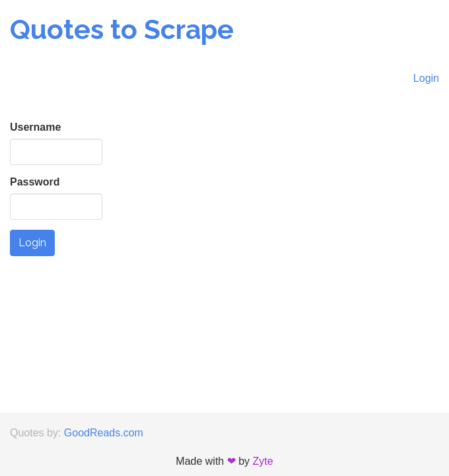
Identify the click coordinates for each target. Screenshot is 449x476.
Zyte (263, 461)
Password (35, 182)
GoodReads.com (104, 433)
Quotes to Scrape (122, 29)
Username (35, 127)
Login (426, 78)
